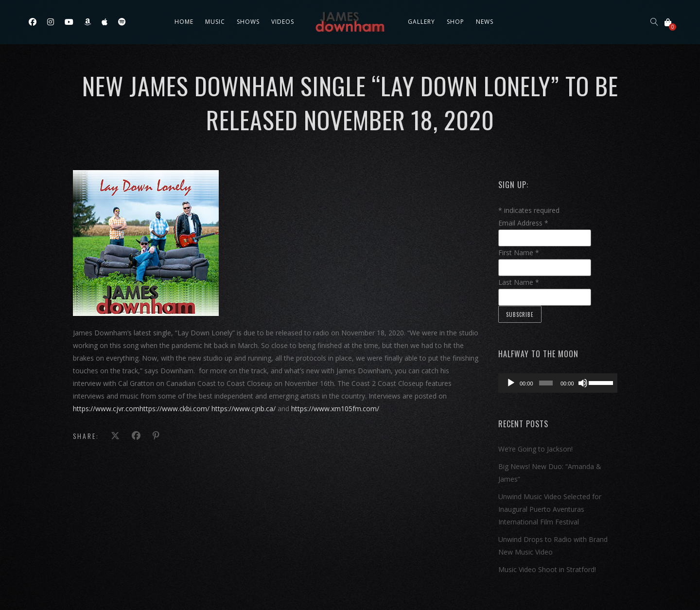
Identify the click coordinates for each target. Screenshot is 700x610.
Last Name (519, 282)
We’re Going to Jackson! (535, 449)
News (485, 22)
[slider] (546, 383)
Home (184, 22)
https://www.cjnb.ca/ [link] (244, 409)
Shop (455, 22)
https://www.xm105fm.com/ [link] (335, 409)
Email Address (523, 223)
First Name (519, 253)
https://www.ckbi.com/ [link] (175, 409)
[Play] (511, 383)
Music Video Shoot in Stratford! (547, 569)
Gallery (421, 22)
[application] (558, 383)
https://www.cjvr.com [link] (106, 409)
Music (215, 22)
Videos (283, 22)
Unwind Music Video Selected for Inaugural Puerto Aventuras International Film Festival (550, 509)
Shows (248, 22)
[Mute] (583, 383)
